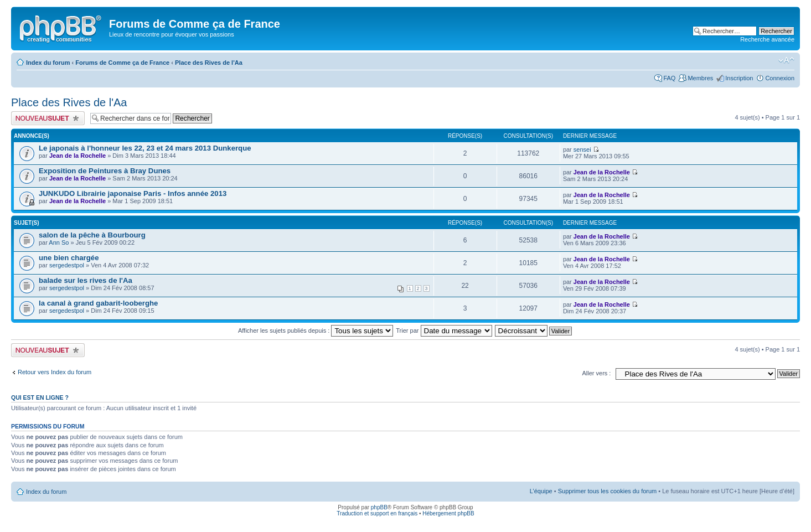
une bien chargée (69, 258)
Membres (700, 78)
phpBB (379, 507)
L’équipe (541, 491)
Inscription (739, 78)
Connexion (780, 78)
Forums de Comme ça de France (122, 63)
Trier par (444, 330)
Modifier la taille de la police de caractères (786, 60)
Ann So (59, 242)
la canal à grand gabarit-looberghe (98, 303)
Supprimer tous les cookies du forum (608, 491)
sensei (582, 149)
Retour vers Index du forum (55, 372)
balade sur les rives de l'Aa (86, 280)
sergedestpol (67, 265)
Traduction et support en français (377, 513)
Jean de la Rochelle (78, 156)
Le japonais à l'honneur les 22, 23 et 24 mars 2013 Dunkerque (145, 148)
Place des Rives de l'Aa (209, 63)
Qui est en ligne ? (40, 397)
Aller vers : (596, 373)
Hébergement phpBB (448, 513)
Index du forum (48, 63)
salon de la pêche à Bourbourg (92, 235)
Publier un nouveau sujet (48, 118)
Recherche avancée (767, 39)
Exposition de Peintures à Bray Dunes (105, 171)
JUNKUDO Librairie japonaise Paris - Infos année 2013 (133, 193)
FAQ (669, 78)
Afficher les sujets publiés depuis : (316, 330)
